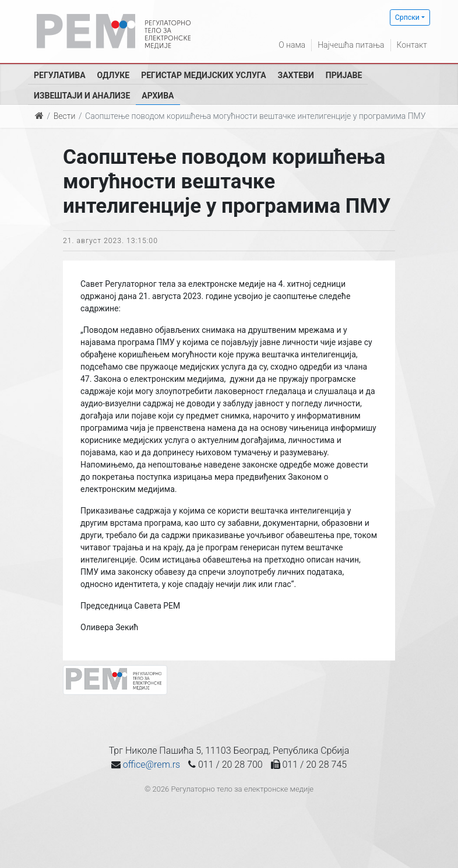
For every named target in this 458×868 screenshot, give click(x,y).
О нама (292, 45)
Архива (158, 96)
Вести (65, 116)
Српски (407, 17)
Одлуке (114, 75)
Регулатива (60, 75)
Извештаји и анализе (82, 96)
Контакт (412, 45)
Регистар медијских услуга (203, 75)
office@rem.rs (152, 765)
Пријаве (344, 75)
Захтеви (296, 75)
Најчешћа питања (351, 45)
